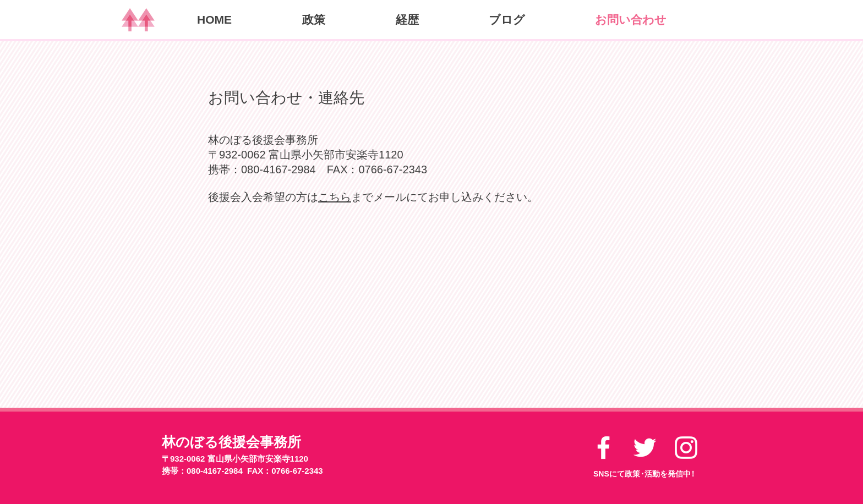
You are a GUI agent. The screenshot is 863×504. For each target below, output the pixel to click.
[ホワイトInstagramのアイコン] (686, 448)
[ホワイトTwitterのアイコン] (645, 448)
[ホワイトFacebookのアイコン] (603, 448)
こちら (335, 197)
